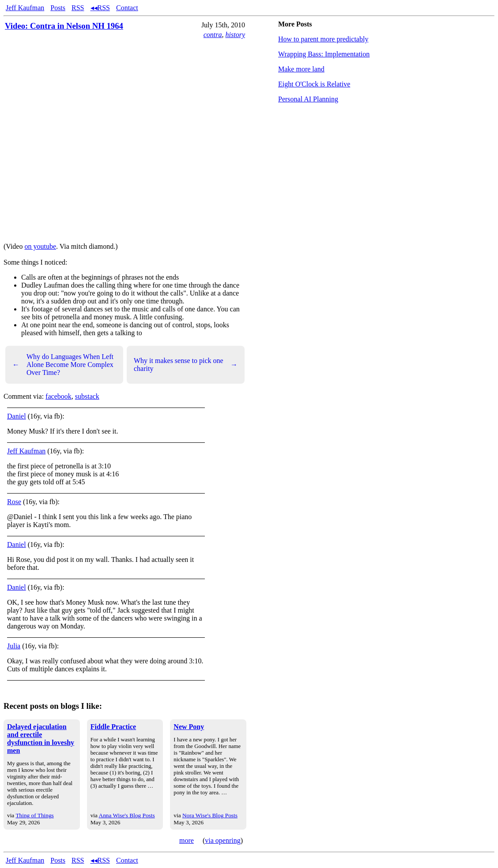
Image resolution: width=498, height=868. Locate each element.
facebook (58, 396)
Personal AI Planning (308, 99)
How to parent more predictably (323, 39)
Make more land (301, 69)
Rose (14, 502)
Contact (127, 8)
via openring (223, 840)
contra (213, 35)
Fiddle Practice (113, 727)
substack (87, 396)
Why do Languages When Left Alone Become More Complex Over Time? (63, 365)
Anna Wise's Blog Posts (127, 815)
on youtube (40, 246)
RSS (78, 8)
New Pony (189, 727)
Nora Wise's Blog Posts (210, 815)
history (235, 35)
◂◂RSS (100, 8)
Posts (58, 8)
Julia (14, 646)
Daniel (17, 416)
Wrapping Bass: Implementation (324, 54)
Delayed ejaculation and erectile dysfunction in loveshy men (41, 739)
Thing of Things (34, 815)
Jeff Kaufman (25, 8)
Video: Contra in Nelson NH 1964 (64, 26)
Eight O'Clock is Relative (314, 84)
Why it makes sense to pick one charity (186, 365)
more (187, 840)
